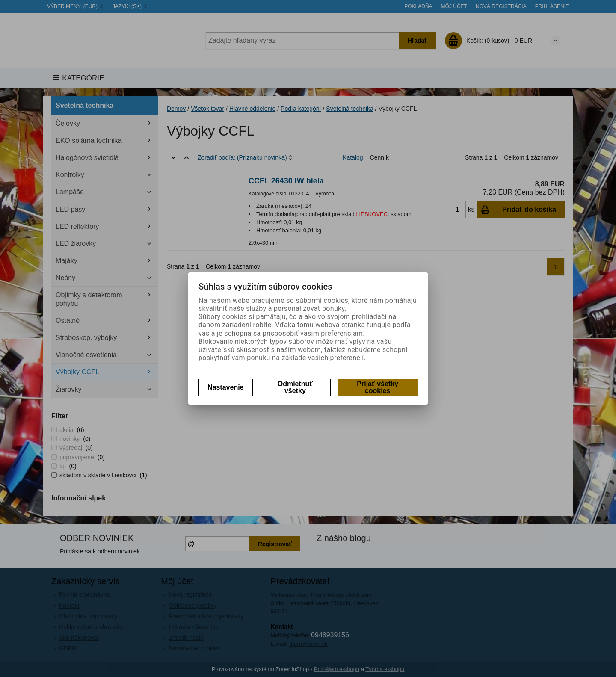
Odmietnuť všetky (295, 387)
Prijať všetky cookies (378, 387)
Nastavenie (226, 387)
